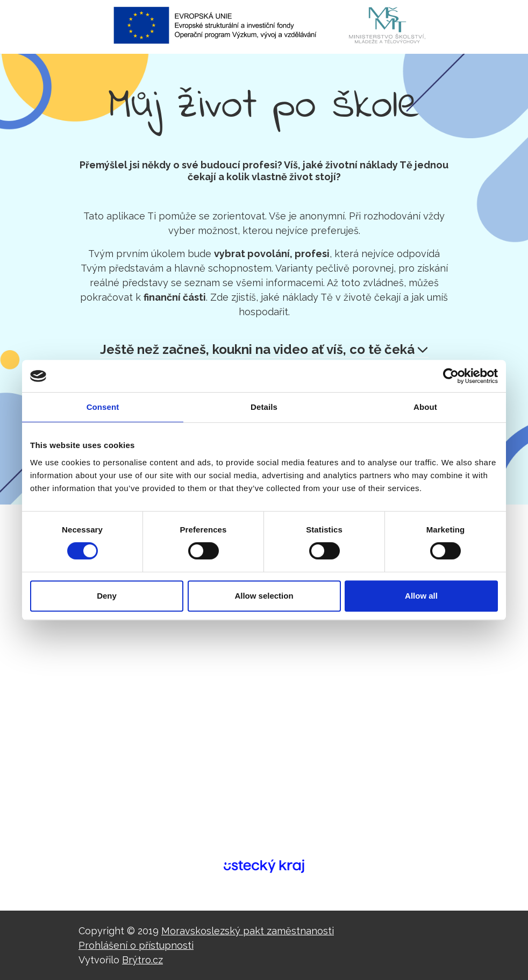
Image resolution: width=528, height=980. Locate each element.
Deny (107, 596)
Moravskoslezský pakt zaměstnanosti (248, 931)
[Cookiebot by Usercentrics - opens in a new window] (451, 376)
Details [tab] (264, 407)
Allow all (421, 596)
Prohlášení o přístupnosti (136, 945)
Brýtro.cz (142, 960)
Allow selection (264, 596)
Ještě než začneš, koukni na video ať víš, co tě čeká (264, 349)
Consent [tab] (103, 407)
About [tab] (425, 407)
